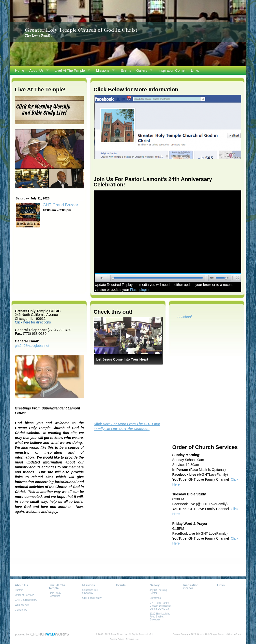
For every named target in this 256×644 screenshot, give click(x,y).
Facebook (185, 317)
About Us (36, 70)
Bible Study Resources (55, 595)
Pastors (19, 590)
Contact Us (21, 610)
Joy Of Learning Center (158, 592)
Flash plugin (139, 290)
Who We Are (22, 605)
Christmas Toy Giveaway (90, 592)
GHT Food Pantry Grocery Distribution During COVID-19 (161, 606)
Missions (103, 70)
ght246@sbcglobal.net (32, 346)
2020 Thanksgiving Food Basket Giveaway (160, 617)
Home (20, 70)
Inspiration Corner (172, 70)
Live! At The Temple (70, 70)
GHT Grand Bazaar (60, 205)
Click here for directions (33, 322)
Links (195, 70)
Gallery (142, 70)
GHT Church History (26, 600)
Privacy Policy (117, 639)
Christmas (155, 598)
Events (126, 70)
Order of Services (25, 595)
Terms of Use (132, 639)
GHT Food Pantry (92, 598)
